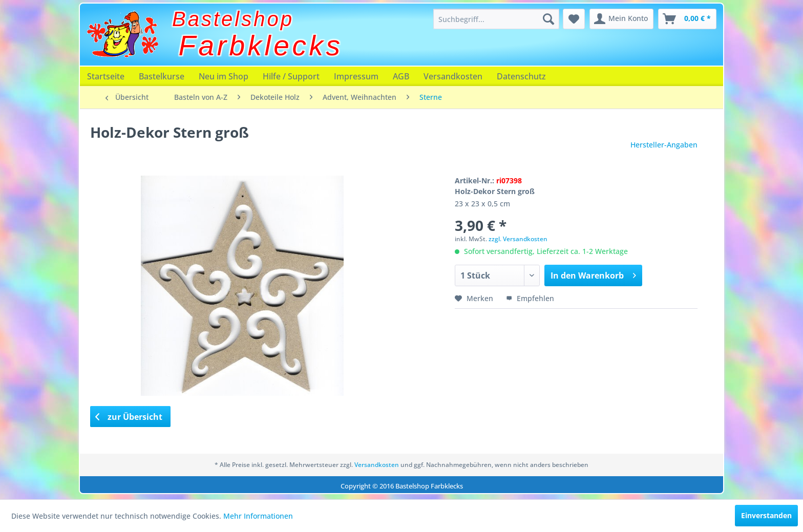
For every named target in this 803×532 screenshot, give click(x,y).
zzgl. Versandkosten (518, 239)
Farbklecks (261, 46)
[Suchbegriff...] (496, 19)
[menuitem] (496, 19)
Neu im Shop (224, 76)
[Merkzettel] (574, 19)
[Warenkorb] (687, 19)
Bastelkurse (162, 76)
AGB (401, 76)
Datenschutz (521, 76)
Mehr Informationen (258, 516)
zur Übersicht (129, 417)
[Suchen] (548, 19)
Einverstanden (766, 515)
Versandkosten (453, 76)
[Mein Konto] (621, 19)
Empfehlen (530, 298)
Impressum (356, 76)
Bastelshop (233, 19)
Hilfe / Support (291, 76)
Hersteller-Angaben (664, 145)
